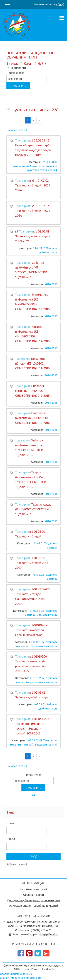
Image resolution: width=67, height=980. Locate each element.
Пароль (11, 839)
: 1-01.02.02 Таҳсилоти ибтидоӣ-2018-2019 (32, 563)
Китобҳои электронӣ (33, 889)
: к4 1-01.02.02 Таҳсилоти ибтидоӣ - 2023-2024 (33, 211)
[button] (34, 795)
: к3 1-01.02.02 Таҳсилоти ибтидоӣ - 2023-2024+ (33, 185)
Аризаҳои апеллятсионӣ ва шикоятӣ (33, 906)
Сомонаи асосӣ (33, 895)
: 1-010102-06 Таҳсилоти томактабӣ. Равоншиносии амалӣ (32, 630)
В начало (13, 64)
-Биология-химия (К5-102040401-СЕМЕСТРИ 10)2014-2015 (32, 391)
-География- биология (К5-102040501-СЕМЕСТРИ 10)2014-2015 (32, 418)
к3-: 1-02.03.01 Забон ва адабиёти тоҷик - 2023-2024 (33, 236)
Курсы (28, 64)
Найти (42, 64)
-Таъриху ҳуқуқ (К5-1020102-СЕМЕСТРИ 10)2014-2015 (33, 509)
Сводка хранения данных (16, 974)
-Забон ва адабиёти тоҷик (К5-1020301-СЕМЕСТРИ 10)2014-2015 (29, 448)
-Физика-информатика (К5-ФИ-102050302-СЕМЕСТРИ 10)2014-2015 (32, 334)
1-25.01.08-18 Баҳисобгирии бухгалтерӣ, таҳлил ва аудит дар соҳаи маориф (35, 166)
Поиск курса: (15, 73)
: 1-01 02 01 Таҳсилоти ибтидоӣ (30, 534)
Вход (61, 4)
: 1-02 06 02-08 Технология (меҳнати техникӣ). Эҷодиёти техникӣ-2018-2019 (33, 726)
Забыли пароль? (17, 865)
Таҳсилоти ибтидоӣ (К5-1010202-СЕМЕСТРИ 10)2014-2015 (32, 363)
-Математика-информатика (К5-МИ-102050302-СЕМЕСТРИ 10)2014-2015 (32, 302)
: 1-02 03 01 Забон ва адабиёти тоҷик (32, 695)
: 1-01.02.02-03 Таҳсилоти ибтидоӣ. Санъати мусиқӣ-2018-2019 (32, 596)
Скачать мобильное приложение (21, 978)
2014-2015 (51, 284)
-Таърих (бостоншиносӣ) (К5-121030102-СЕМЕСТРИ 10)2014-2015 (31, 480)
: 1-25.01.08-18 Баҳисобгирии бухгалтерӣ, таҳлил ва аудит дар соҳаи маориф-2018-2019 (33, 148)
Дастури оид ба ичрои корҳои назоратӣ (33, 900)
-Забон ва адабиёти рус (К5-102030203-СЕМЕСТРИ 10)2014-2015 (31, 270)
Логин (11, 823)
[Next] (39, 120)
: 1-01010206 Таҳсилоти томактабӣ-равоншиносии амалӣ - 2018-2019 (31, 664)
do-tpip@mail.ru (49, 934)
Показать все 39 (17, 130)
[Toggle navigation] (62, 18)
